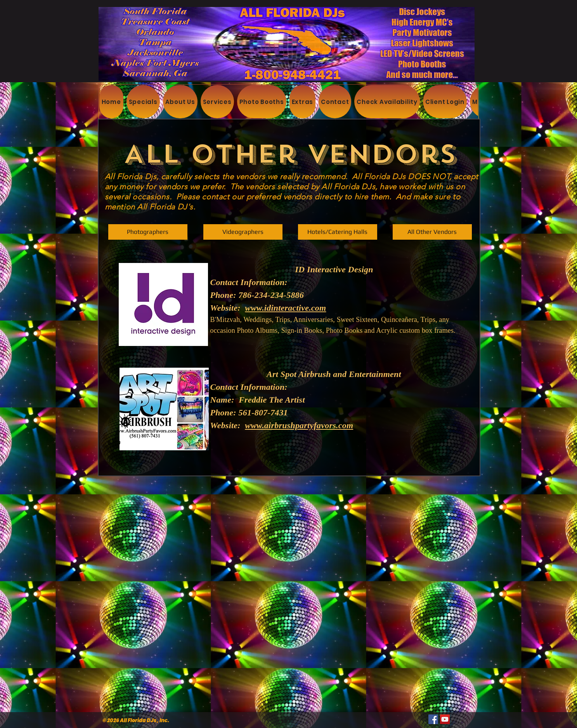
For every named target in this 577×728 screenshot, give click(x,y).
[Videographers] (243, 232)
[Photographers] (148, 232)
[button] (432, 232)
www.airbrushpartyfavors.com (299, 425)
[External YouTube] (288, 558)
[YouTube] (445, 719)
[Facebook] (433, 719)
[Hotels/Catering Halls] (338, 232)
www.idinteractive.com (285, 308)
